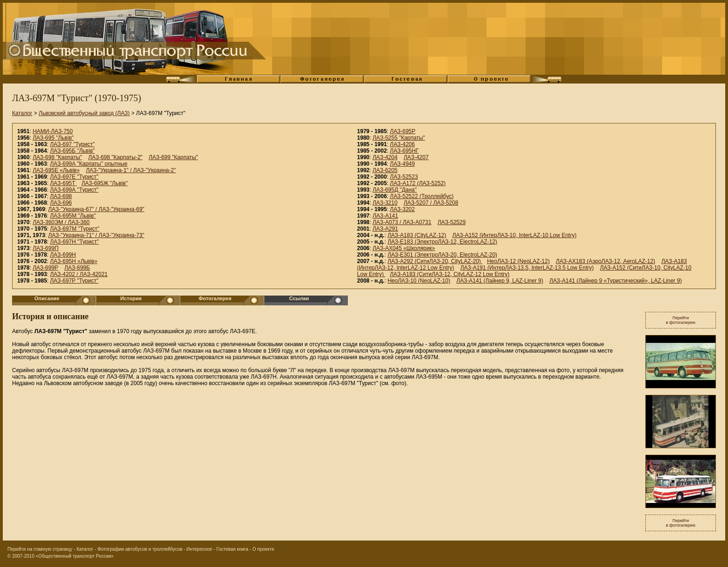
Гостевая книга (232, 549)
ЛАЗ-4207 (416, 157)
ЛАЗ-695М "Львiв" (73, 216)
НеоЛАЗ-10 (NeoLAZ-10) (419, 281)
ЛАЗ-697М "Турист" (75, 229)
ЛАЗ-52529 (451, 222)
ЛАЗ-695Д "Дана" (394, 190)
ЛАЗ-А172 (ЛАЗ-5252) (418, 183)
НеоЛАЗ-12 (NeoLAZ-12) (518, 261)
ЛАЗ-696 (61, 203)
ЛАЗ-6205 (385, 170)
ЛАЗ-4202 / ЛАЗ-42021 (79, 274)
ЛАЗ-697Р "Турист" (74, 281)
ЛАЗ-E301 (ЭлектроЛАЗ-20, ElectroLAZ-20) (442, 255)
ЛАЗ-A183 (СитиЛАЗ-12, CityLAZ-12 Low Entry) (450, 274)
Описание (47, 298)
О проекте (263, 549)
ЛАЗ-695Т (64, 183)
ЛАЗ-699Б (77, 268)
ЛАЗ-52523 (404, 177)
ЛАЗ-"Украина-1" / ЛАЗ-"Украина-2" (131, 170)
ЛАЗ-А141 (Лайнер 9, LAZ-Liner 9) (500, 281)
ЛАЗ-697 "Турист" (72, 144)
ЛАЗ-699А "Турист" (74, 190)
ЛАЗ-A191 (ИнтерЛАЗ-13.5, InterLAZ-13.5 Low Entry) (527, 268)
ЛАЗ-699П (45, 248)
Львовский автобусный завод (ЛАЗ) (84, 113)
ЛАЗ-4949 (403, 164)
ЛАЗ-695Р (403, 131)
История (131, 298)
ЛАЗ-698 (61, 196)
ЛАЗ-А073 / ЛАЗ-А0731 (402, 222)
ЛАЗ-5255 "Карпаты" (399, 138)
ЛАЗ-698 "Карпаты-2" (115, 157)
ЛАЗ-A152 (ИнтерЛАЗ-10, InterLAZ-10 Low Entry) (514, 235)
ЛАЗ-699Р (45, 268)
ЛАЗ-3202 (403, 209)
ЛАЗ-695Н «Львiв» (74, 261)
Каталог (22, 113)
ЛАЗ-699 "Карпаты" (173, 157)
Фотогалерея (215, 298)
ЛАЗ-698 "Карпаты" (57, 157)
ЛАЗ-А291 (385, 229)
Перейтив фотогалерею (681, 320)
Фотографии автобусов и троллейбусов (140, 549)
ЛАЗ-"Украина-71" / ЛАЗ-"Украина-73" (96, 235)
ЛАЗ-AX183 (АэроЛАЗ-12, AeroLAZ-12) (605, 261)
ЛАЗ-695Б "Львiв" (72, 151)
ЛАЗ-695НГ (404, 151)
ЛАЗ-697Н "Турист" (75, 242)
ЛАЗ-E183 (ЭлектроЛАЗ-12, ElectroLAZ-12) (442, 242)
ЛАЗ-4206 (403, 144)
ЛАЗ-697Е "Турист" (74, 177)
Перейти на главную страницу (40, 549)
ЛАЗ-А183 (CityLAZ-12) (417, 235)
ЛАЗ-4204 (385, 157)
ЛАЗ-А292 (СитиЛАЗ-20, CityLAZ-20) (435, 261)
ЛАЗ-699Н (63, 255)
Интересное (200, 549)
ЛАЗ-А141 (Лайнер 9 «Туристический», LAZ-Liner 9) (615, 281)
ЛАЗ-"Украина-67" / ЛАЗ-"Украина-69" (96, 209)
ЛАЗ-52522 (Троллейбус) (422, 196)
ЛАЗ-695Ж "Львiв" (104, 183)
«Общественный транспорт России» (75, 556)
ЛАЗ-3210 (385, 203)
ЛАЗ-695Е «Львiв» (56, 170)
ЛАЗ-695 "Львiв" (53, 138)
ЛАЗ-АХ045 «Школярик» (404, 248)
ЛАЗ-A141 (385, 216)
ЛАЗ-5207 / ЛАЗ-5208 (431, 203)
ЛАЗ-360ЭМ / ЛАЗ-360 (61, 222)
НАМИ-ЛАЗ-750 (52, 131)
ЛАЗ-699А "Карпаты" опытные (89, 164)
